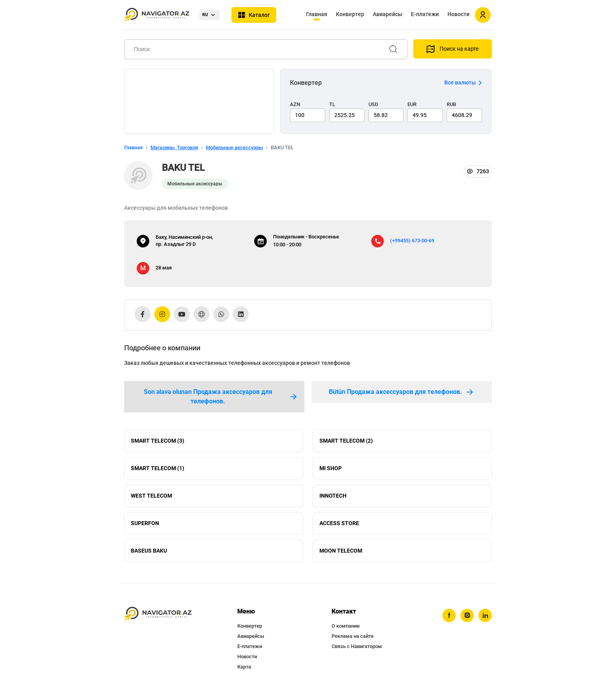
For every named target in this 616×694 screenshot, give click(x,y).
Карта (244, 667)
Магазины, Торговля (174, 147)
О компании (346, 626)
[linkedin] (485, 615)
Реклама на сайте (353, 636)
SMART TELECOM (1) (158, 468)
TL (332, 104)
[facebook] (449, 615)
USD (373, 104)
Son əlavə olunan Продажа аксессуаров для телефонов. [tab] (221, 396)
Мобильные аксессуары (234, 147)
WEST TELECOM (151, 496)
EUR (412, 104)
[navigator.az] (158, 614)
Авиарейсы (388, 14)
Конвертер (350, 14)
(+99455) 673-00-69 (412, 241)
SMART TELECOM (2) (346, 441)
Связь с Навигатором (357, 646)
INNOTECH (333, 496)
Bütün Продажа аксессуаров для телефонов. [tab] (402, 392)
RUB (451, 104)
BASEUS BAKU (149, 551)
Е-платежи (425, 14)
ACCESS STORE (339, 523)
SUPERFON (145, 523)
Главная (317, 14)
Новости (458, 14)
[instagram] (467, 615)
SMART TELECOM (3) (158, 441)
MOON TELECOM (341, 551)
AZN (295, 104)
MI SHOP (331, 468)
